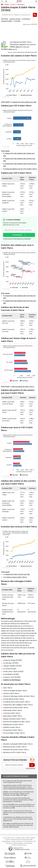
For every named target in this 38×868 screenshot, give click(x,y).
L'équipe (18, 838)
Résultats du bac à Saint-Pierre (15, 747)
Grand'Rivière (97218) (11, 674)
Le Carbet (17, 21)
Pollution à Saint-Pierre (12, 727)
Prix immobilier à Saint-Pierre (14, 733)
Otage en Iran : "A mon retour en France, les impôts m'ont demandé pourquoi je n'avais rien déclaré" (19, 813)
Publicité (33, 838)
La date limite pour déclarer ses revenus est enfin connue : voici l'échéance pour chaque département (18, 819)
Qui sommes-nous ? (9, 838)
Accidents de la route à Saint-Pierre (16, 702)
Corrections (9, 843)
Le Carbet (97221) (10, 669)
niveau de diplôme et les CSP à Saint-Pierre (21, 169)
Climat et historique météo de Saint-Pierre (19, 696)
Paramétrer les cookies (9, 841)
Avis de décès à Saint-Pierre (14, 699)
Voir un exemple (30, 768)
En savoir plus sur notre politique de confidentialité (17, 239)
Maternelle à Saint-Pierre (13, 710)
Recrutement (15, 840)
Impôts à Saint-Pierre (11, 693)
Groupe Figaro (28, 843)
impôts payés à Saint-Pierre (16, 577)
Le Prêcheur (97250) (11, 663)
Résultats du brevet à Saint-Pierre (16, 750)
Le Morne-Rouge (15, 19)
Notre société (26, 838)
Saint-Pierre (8, 688)
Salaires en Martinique (12, 680)
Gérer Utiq (19, 841)
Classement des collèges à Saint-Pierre (18, 705)
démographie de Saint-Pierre (23, 387)
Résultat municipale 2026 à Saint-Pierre (18, 744)
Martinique (21, 5)
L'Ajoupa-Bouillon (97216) (12, 666)
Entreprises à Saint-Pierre (13, 730)
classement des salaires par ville (24, 102)
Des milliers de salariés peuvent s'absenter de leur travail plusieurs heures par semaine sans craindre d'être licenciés (18, 825)
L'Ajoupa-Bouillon (7, 21)
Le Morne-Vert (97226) (12, 677)
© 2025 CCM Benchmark (19, 845)
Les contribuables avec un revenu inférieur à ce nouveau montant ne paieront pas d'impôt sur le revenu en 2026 (19, 806)
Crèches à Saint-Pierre (12, 713)
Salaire (7, 5)
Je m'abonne (17, 235)
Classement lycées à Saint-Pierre (16, 708)
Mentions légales (18, 843)
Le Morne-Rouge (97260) (12, 660)
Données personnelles (26, 840)
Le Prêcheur (26, 19)
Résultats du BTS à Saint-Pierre (15, 752)
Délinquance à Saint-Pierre (13, 724)
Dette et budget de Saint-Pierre (15, 691)
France (13, 5)
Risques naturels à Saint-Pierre (14, 719)
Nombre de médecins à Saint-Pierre (17, 722)
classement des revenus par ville (17, 574)
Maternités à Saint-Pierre (13, 716)
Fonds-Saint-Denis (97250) (13, 671)
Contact (8, 840)
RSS (35, 841)
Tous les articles (28, 841)
